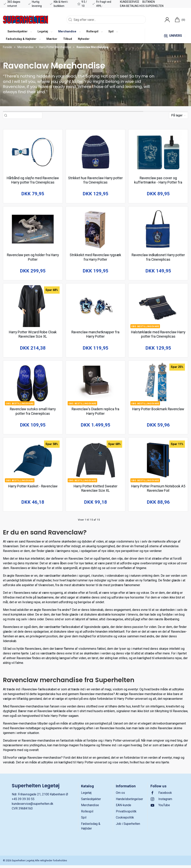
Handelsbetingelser (129, 802)
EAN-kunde (124, 808)
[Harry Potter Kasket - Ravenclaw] (33, 463)
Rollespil (87, 814)
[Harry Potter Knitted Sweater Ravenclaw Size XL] (96, 463)
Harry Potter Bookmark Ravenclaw (158, 410)
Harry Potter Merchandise (55, 47)
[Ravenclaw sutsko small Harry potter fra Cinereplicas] (33, 385)
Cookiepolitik (125, 820)
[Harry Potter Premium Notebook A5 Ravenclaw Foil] (158, 463)
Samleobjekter (91, 802)
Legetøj (86, 796)
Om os (120, 796)
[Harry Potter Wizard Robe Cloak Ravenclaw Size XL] (33, 308)
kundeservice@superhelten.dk (33, 806)
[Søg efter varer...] (25, 116)
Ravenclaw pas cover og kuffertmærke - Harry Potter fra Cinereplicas (158, 182)
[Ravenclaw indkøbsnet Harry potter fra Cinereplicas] (158, 230)
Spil (84, 820)
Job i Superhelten (128, 826)
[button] (20, 32)
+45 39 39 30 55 (23, 802)
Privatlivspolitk (126, 814)
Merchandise (26, 47)
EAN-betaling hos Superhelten (142, 6)
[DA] (25, 20)
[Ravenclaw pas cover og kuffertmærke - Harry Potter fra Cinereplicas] (158, 152)
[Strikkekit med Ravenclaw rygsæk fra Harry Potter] (96, 230)
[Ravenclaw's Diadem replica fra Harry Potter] (96, 385)
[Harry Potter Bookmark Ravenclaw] (158, 385)
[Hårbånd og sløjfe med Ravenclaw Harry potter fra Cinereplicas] (33, 152)
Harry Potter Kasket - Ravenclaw (33, 488)
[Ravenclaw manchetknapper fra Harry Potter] (96, 308)
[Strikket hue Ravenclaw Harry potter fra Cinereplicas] (96, 152)
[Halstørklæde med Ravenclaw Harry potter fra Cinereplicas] (158, 308)
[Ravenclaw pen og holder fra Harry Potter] (33, 230)
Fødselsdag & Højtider (91, 829)
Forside (7, 47)
